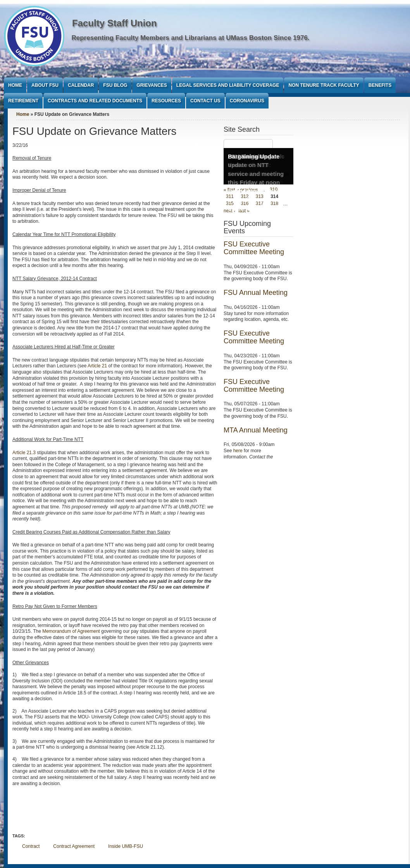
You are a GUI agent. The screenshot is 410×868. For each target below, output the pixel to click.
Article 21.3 (24, 453)
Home (15, 85)
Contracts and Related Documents (95, 101)
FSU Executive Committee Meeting (254, 248)
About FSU (45, 85)
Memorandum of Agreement (71, 631)
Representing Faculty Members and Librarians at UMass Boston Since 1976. (191, 38)
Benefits (380, 85)
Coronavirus (247, 101)
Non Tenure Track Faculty (324, 85)
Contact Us (205, 101)
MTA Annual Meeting (256, 430)
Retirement (23, 101)
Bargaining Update (254, 156)
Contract (31, 846)
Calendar (81, 85)
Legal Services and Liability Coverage (228, 85)
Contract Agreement (74, 846)
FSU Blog (115, 85)
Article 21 (97, 366)
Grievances (152, 85)
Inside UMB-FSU (126, 846)
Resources (166, 101)
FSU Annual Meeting (256, 293)
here (238, 451)
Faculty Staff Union (115, 23)
